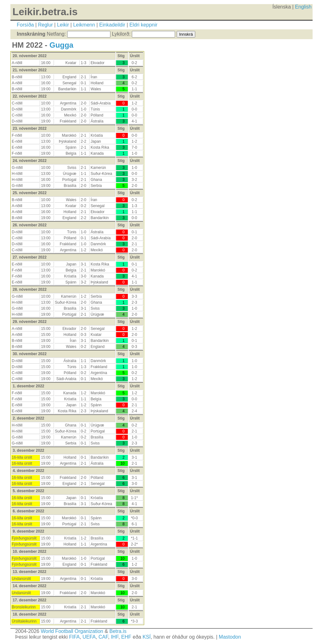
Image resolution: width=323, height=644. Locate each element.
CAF (103, 637)
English (303, 7)
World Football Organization (72, 631)
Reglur (46, 25)
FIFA (74, 637)
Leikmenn (84, 25)
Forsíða (25, 25)
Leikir (63, 25)
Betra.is (118, 631)
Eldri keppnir (143, 25)
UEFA (89, 637)
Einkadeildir (112, 25)
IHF (115, 637)
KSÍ (147, 637)
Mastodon (230, 637)
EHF (126, 637)
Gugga (62, 45)
